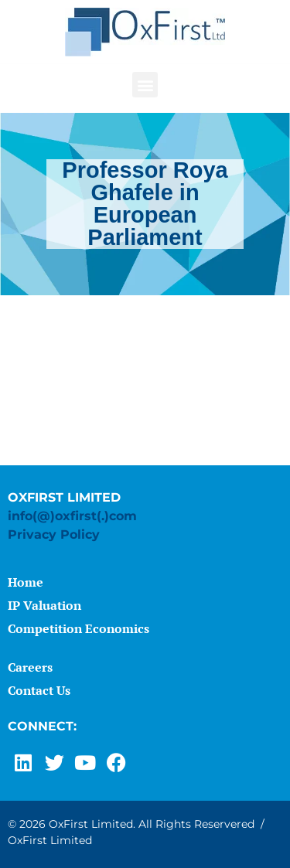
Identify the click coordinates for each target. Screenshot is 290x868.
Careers (30, 667)
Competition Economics (78, 628)
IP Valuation (44, 605)
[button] (145, 85)
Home (26, 582)
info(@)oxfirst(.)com (72, 516)
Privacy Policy (54, 534)
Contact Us (39, 690)
